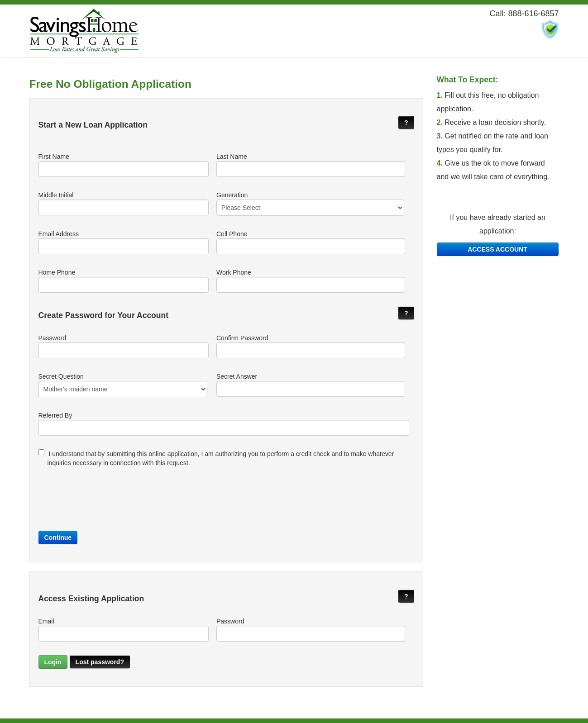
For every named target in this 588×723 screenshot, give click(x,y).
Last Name (310, 165)
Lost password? (100, 662)
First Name (123, 165)
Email (123, 630)
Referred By (224, 424)
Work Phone (310, 281)
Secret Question (123, 385)
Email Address (123, 242)
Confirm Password (310, 346)
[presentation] (107, 496)
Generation (310, 204)
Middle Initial (123, 203)
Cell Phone (310, 242)
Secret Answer (310, 385)
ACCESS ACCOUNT (497, 249)
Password (123, 346)
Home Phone (123, 281)
